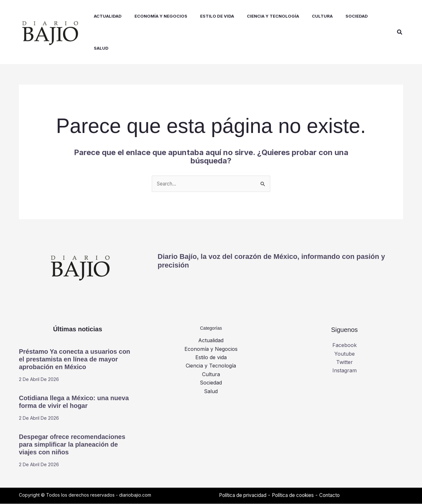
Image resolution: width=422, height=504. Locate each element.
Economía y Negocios (211, 349)
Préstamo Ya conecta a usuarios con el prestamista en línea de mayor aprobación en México (75, 359)
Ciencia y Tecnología (211, 366)
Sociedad (211, 383)
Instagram (345, 371)
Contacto (337, 495)
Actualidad (211, 341)
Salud (211, 392)
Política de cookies (298, 495)
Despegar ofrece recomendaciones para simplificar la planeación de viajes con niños (72, 445)
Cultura (211, 375)
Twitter (345, 362)
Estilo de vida (211, 358)
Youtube (345, 354)
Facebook (345, 346)
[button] (400, 32)
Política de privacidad (245, 495)
